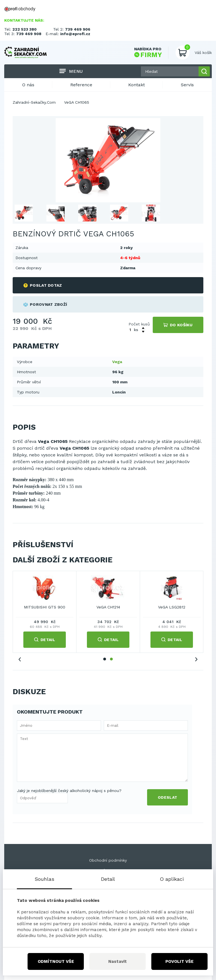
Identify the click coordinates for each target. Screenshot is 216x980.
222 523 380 (24, 29)
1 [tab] (105, 659)
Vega (117, 362)
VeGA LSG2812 (172, 607)
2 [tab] (111, 659)
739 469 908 (29, 34)
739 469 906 (78, 29)
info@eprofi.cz (75, 34)
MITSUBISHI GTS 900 (45, 607)
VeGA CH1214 (108, 607)
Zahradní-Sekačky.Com (34, 102)
